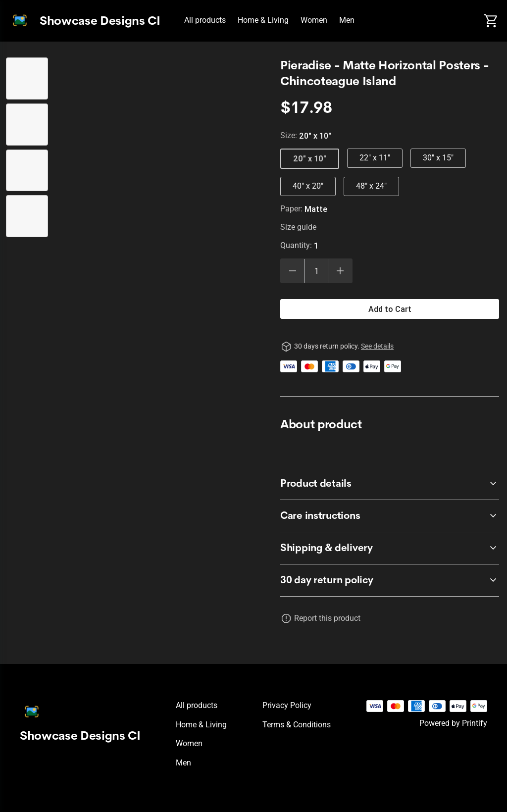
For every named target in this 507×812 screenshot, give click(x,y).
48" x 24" (371, 186)
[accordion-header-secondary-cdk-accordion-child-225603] (390, 516)
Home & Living (263, 20)
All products (205, 20)
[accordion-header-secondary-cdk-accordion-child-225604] (390, 548)
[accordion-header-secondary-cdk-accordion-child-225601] (390, 580)
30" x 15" (438, 158)
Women (314, 20)
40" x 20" (308, 186)
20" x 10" (310, 158)
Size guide (298, 227)
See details (377, 346)
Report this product (327, 618)
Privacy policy (287, 705)
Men (347, 20)
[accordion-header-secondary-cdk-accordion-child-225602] (390, 484)
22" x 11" (375, 158)
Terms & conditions (297, 725)
